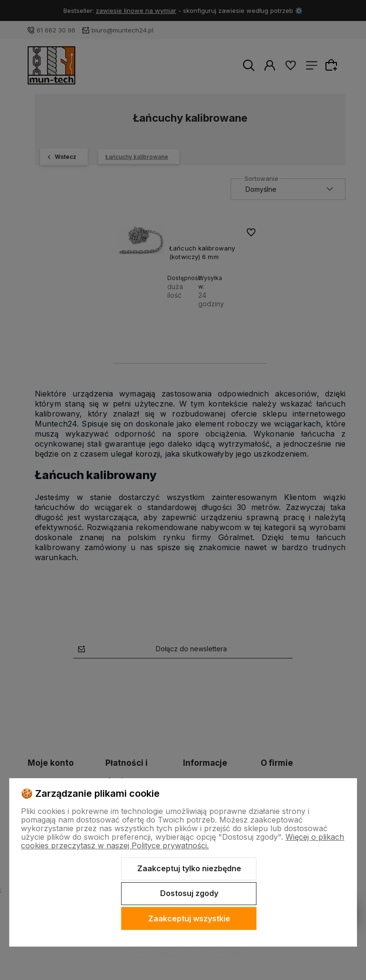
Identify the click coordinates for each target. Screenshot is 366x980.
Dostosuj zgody (189, 893)
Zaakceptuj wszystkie (189, 918)
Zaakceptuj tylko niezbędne (189, 868)
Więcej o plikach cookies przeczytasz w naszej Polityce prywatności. (183, 841)
